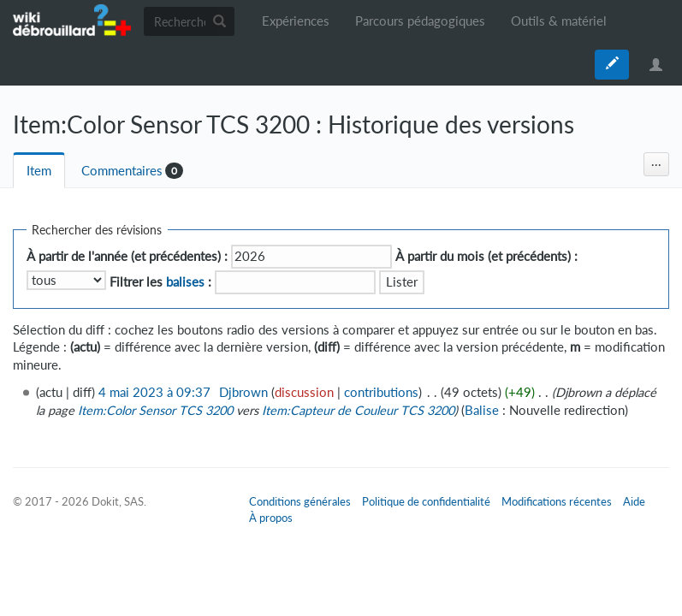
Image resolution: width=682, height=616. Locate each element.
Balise (482, 410)
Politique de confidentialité (426, 501)
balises (185, 282)
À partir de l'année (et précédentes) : (127, 256)
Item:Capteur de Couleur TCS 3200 (358, 410)
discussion (304, 392)
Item (39, 171)
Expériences (296, 21)
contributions (381, 392)
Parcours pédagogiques (420, 21)
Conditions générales (300, 501)
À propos (271, 518)
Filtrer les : (160, 282)
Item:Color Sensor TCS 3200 (155, 410)
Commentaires (122, 171)
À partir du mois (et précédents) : (486, 256)
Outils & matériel (559, 21)
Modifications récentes (557, 501)
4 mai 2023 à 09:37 (154, 392)
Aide (634, 501)
